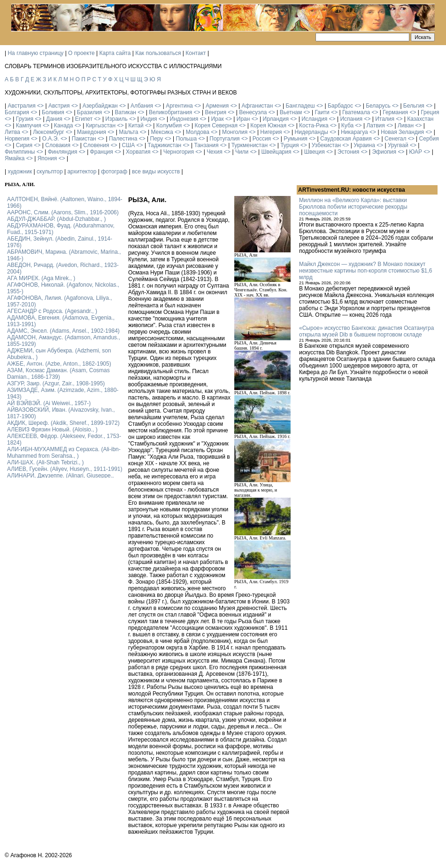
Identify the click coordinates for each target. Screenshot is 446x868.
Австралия (21, 106)
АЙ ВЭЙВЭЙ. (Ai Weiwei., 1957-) (49, 403)
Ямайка (15, 158)
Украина (364, 145)
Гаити (322, 112)
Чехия (215, 152)
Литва (12, 132)
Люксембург (49, 132)
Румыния (296, 139)
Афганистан (257, 106)
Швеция (315, 152)
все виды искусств (156, 172)
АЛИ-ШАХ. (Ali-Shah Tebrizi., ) (46, 462)
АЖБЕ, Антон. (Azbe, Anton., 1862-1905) (59, 364)
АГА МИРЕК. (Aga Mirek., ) (41, 278)
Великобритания (170, 112)
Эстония (349, 152)
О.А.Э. (51, 139)
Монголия (235, 132)
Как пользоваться (158, 53)
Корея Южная (268, 125)
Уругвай (398, 145)
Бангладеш (300, 106)
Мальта (128, 132)
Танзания (206, 145)
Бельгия (414, 106)
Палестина (123, 139)
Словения (96, 145)
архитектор (82, 172)
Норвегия (17, 139)
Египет (84, 119)
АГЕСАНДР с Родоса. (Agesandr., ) (52, 311)
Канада (64, 125)
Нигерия (271, 132)
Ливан (406, 125)
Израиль (116, 119)
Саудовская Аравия (346, 139)
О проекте (81, 53)
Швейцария (276, 152)
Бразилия (90, 112)
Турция (289, 145)
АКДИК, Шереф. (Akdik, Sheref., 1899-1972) (63, 423)
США (129, 145)
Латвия (375, 125)
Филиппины (20, 152)
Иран (243, 119)
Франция (102, 152)
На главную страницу (35, 53)
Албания (142, 106)
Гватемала (356, 112)
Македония (92, 132)
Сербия (429, 139)
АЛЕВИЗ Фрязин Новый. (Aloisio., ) (52, 430)
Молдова (198, 132)
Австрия (59, 106)
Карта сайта (115, 53)
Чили (242, 152)
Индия (149, 119)
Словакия (58, 145)
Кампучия (29, 125)
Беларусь (378, 106)
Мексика (162, 132)
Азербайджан (100, 106)
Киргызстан (101, 125)
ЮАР (415, 152)
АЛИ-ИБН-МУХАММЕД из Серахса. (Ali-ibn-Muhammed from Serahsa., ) (64, 453)
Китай (136, 125)
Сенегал (395, 139)
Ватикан (126, 112)
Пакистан (84, 139)
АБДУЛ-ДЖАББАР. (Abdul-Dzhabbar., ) (56, 219)
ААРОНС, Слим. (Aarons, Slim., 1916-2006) (63, 212)
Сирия (24, 145)
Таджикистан (164, 145)
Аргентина (179, 106)
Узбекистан (326, 145)
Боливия (53, 112)
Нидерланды (311, 132)
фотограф (114, 172)
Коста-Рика (314, 125)
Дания (54, 119)
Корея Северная (216, 125)
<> (40, 106)
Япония (47, 158)
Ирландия (276, 119)
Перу (157, 139)
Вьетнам (291, 112)
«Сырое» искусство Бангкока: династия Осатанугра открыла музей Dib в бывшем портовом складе (366, 331)
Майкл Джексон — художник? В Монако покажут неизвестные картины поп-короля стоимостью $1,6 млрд (365, 271)
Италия (385, 119)
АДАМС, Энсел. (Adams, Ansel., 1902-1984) (63, 331)
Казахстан (420, 119)
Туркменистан (250, 145)
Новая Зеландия (402, 132)
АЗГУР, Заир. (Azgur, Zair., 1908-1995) (56, 383)
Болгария (17, 112)
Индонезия (184, 119)
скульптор (50, 172)
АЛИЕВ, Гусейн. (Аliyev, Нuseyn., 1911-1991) (65, 469)
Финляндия (63, 152)
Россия (262, 139)
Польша (187, 139)
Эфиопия (384, 152)
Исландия (314, 119)
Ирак (217, 119)
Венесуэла (253, 112)
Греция (430, 112)
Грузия (25, 119)
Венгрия (215, 112)
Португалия (224, 139)
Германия (395, 112)
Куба (347, 125)
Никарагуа (354, 132)
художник (20, 172)
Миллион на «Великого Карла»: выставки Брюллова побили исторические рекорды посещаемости (353, 207)
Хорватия (138, 152)
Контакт (196, 53)
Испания (351, 119)
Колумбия (169, 125)
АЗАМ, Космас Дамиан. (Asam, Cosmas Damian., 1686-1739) (58, 374)
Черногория (179, 152)
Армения (217, 106)
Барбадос (340, 106)
